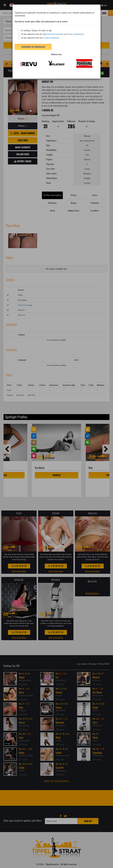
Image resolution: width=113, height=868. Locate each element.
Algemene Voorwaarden (53, 34)
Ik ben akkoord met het (38, 38)
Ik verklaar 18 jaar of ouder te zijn (35, 30)
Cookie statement (51, 38)
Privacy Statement (75, 34)
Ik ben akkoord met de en (51, 34)
